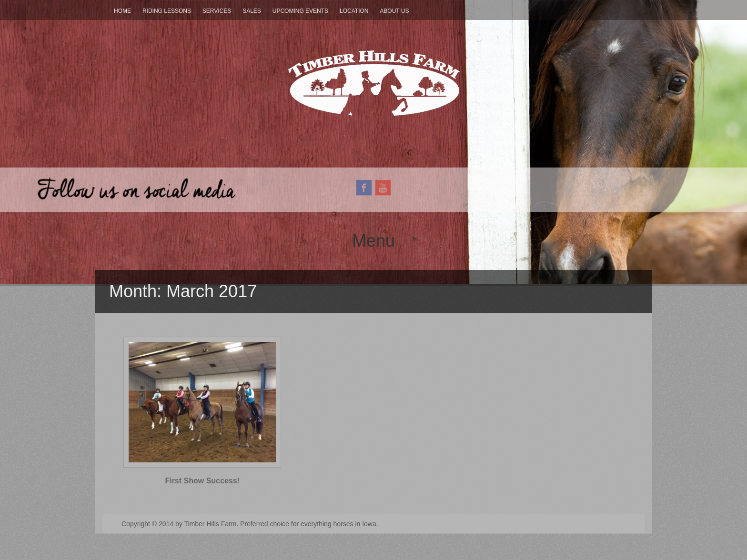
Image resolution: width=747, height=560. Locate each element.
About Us (394, 11)
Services (217, 11)
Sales (252, 11)
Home (122, 11)
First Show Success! (202, 481)
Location (354, 11)
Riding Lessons (167, 11)
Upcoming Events (300, 11)
